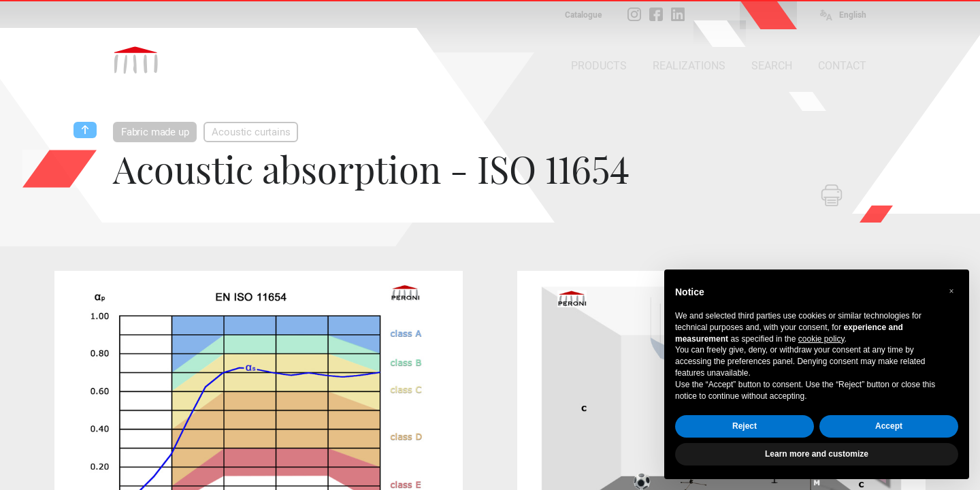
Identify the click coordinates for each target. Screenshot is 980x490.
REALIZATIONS (689, 66)
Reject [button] (745, 426)
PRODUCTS (599, 66)
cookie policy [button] (821, 339)
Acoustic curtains (251, 132)
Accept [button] (889, 426)
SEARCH (772, 66)
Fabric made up (155, 132)
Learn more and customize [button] (817, 454)
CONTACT (842, 66)
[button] (951, 291)
